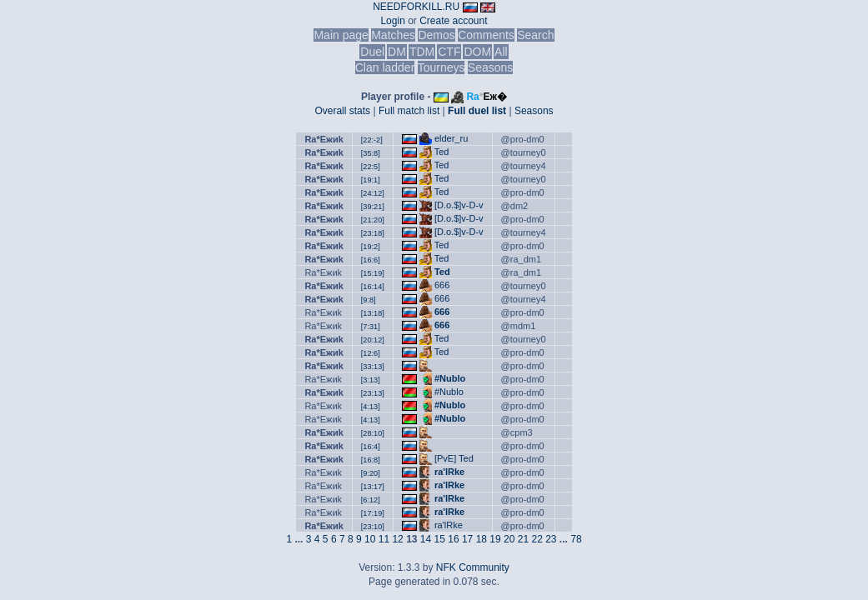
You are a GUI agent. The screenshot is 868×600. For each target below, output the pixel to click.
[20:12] (373, 340)
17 (467, 539)
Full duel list (477, 111)
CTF (449, 52)
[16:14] (373, 287)
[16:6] (371, 260)
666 (442, 285)
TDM (422, 52)
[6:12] (371, 500)
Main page (341, 35)
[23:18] (373, 233)
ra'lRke (449, 472)
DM (397, 52)
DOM (477, 52)
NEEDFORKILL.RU (416, 7)
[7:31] (371, 327)
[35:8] (371, 153)
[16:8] (371, 460)
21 (523, 539)
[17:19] (373, 513)
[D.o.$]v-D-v (459, 205)
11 (384, 539)
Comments (486, 35)
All (501, 52)
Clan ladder (385, 67)
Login (392, 21)
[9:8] (369, 300)
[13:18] (373, 313)
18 (482, 539)
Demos (436, 35)
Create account (453, 21)
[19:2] (371, 247)
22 (537, 539)
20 (509, 539)
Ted (442, 152)
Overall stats (342, 111)
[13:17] (373, 487)
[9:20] (371, 473)
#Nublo (450, 378)
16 (453, 539)
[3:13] (371, 380)
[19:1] (371, 180)
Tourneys (442, 67)
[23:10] (373, 527)
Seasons (490, 67)
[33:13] (373, 367)
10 (370, 539)
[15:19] (373, 273)
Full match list (409, 111)
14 (426, 539)
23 (551, 539)
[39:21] (373, 207)
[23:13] (373, 393)
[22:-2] (372, 140)
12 (397, 539)
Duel (372, 52)
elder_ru (451, 138)
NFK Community (473, 567)
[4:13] (371, 407)
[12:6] (371, 353)
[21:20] (373, 220)
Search (535, 35)
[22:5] (371, 167)
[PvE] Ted (454, 458)
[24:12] (373, 193)
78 (576, 539)
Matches (393, 35)
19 (495, 539)
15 (440, 539)
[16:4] (371, 447)
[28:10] (373, 433)
